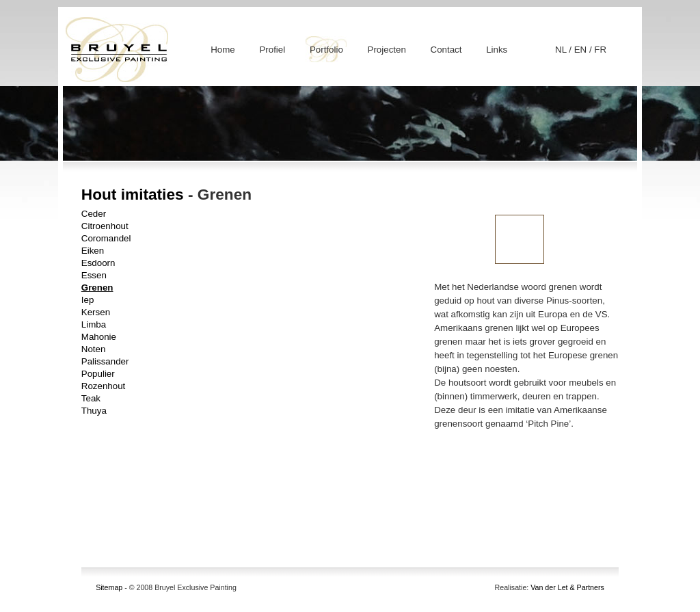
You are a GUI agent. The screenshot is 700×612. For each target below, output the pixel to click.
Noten (94, 349)
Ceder (94, 214)
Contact (446, 50)
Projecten (387, 50)
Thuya (94, 411)
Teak (91, 398)
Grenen (97, 288)
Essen (94, 275)
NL (562, 50)
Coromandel (106, 238)
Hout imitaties (133, 194)
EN (582, 50)
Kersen (96, 312)
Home (223, 50)
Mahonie (99, 337)
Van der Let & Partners (567, 587)
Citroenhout (105, 226)
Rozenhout (103, 386)
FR (600, 50)
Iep (88, 300)
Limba (94, 324)
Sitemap (109, 587)
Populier (98, 374)
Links (497, 50)
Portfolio (326, 50)
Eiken (93, 251)
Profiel (272, 50)
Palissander (105, 361)
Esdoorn (98, 263)
